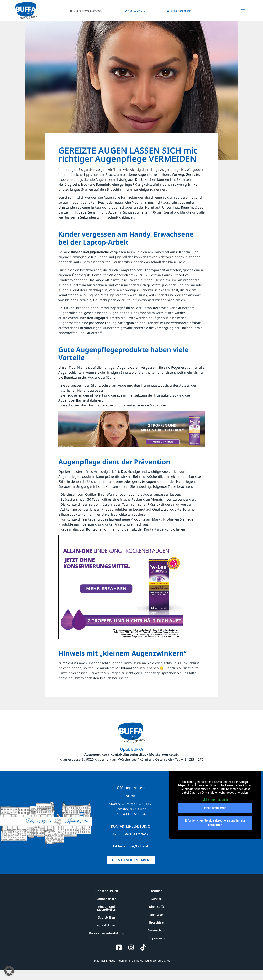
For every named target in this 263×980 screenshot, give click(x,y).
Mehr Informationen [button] (215, 810)
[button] (85, 11)
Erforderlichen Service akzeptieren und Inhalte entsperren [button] (215, 833)
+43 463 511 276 (134, 824)
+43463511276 (192, 770)
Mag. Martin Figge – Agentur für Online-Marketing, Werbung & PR (131, 971)
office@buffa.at (136, 857)
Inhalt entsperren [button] (215, 818)
